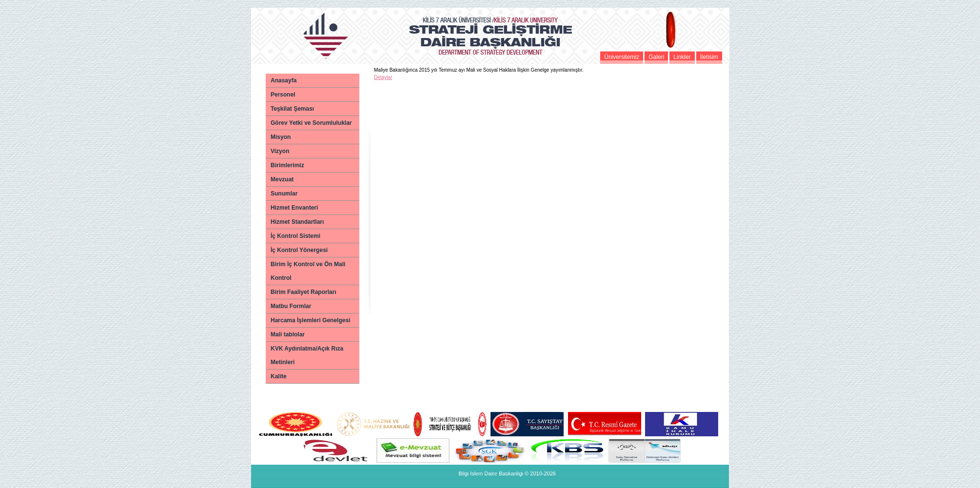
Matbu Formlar (291, 306)
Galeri (656, 57)
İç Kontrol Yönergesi (299, 250)
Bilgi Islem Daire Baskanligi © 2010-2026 (507, 473)
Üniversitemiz (622, 57)
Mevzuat (282, 179)
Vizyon (280, 151)
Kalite (279, 376)
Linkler (682, 57)
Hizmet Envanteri (294, 208)
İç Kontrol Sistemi (295, 236)
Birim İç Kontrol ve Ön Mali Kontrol (308, 271)
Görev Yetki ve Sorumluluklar (311, 123)
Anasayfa (284, 80)
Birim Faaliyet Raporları (304, 292)
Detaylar (383, 77)
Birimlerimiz (287, 165)
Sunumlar (284, 194)
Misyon (281, 137)
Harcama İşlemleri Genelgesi (310, 320)
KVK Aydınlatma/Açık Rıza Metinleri (307, 355)
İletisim (709, 57)
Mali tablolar (288, 334)
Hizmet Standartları (297, 222)
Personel (283, 95)
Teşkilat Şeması (292, 109)
